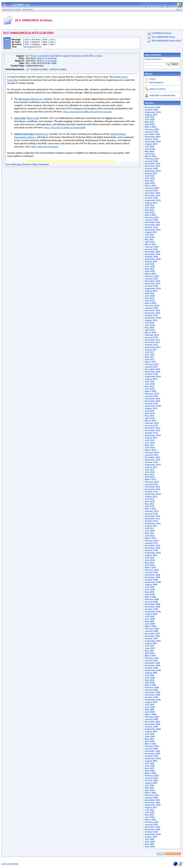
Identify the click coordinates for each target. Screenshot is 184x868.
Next (45, 40)
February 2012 (152, 511)
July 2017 (149, 352)
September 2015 (153, 406)
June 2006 (150, 678)
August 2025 (151, 115)
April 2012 (150, 506)
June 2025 (150, 120)
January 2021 (151, 249)
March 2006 (150, 685)
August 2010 (151, 555)
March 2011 (150, 538)
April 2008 (150, 624)
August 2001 (151, 807)
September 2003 (153, 759)
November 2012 (153, 489)
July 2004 (149, 734)
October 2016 (151, 374)
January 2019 (151, 308)
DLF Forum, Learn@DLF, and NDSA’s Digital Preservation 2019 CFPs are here (64, 56)
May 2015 (149, 416)
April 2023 (150, 183)
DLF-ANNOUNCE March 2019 (166, 41)
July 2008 (149, 617)
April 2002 (150, 790)
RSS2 (177, 854)
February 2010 (152, 570)
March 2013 (150, 479)
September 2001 (153, 805)
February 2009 (152, 599)
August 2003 (151, 761)
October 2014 (151, 433)
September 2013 (153, 465)
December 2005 (152, 692)
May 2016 (149, 386)
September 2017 (153, 347)
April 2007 (150, 653)
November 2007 (153, 636)
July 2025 (149, 117)
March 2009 (150, 597)
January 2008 (151, 631)
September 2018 (153, 318)
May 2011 (149, 533)
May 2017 (149, 357)
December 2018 (152, 311)
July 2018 (149, 323)
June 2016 (150, 384)
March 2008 (150, 626)
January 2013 (151, 484)
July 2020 (149, 264)
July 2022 (149, 205)
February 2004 (152, 746)
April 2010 (150, 565)
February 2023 (152, 188)
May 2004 (149, 739)
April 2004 (150, 741)
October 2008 (151, 609)
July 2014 (149, 440)
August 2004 (151, 732)
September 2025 (153, 112)
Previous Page (30, 165)
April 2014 (150, 448)
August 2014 (151, 438)
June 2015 (150, 413)
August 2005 (151, 702)
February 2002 (152, 795)
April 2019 (150, 301)
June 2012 (150, 501)
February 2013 (152, 482)
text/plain (35, 69)
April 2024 (150, 154)
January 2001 (151, 825)
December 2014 (152, 428)
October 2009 (151, 580)
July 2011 (149, 528)
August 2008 (151, 614)
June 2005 (150, 707)
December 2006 (152, 663)
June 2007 (150, 648)
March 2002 (150, 793)
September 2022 (153, 200)
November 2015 (153, 401)
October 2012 (151, 492)
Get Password (156, 83)
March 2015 (150, 421)
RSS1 (169, 854)
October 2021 (151, 227)
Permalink (44, 165)
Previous (36, 40)
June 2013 (150, 472)
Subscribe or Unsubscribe (162, 95)
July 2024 (149, 147)
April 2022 (150, 213)
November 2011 (153, 519)
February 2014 (152, 453)
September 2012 (153, 494)
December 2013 (152, 457)
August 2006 (151, 673)
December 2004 (152, 722)
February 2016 (152, 394)
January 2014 (151, 455)
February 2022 (152, 218)
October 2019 (151, 286)
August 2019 (151, 291)
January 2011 (151, 543)
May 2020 (149, 269)
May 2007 (149, 651)
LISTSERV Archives (162, 33)
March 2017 (150, 362)
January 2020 (151, 279)
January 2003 (151, 778)
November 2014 (153, 431)
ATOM (160, 854)
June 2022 (150, 208)
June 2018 (150, 325)
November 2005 (153, 695)
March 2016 (150, 391)
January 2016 (151, 396)
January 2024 (151, 161)
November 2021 (153, 225)
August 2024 (151, 144)
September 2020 (153, 259)
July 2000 (149, 839)
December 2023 (152, 164)
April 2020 (150, 271)
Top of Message (13, 165)
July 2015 (149, 411)
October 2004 (151, 727)
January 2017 (151, 367)
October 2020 (151, 257)
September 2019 (153, 289)
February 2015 (152, 423)
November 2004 (153, 724)
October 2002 (151, 781)
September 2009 (153, 582)
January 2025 (151, 132)
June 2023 (150, 178)
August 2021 (151, 232)
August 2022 (151, 203)
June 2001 (150, 812)
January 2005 (151, 719)
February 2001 (152, 822)
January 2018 (151, 337)
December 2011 (152, 516)
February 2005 (152, 717)
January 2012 (151, 514)
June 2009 (150, 590)
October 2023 (151, 169)
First (27, 40)
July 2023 (149, 176)
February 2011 (152, 541)
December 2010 (152, 546)
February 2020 (152, 276)
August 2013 (151, 467)
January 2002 (151, 798)
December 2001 (152, 800)
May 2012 (149, 504)
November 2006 (153, 666)
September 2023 (153, 171)
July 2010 (149, 558)
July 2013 (149, 470)
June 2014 (150, 443)
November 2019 (153, 284)
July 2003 (149, 763)
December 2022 (152, 193)
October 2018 (151, 315)
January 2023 (151, 191)
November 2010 (153, 548)
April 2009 (150, 595)
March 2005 (150, 714)
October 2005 (151, 697)
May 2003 (149, 768)
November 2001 (153, 803)
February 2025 (152, 129)
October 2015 (151, 404)
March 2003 (150, 773)
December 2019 (152, 281)
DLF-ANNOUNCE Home (164, 37)
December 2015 (152, 399)
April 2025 (150, 124)
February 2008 (152, 629)
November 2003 (153, 754)
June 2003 (150, 766)
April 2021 (150, 242)
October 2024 (151, 139)
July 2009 (149, 587)
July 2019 (149, 293)
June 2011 (150, 531)
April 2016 (150, 389)
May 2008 (149, 621)
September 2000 (153, 834)
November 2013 (153, 460)
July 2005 (149, 705)
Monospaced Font (32, 47)
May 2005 (149, 710)
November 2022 (153, 195)
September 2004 (153, 729)
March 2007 (150, 656)
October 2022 (151, 198)
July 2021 (149, 235)
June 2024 (150, 149)
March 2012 (150, 509)
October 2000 (151, 832)
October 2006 (151, 668)
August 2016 (151, 379)
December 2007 (152, 634)
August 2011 (151, 526)
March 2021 (150, 244)
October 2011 (151, 521)
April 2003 (150, 771)
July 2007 (149, 646)
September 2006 (153, 670)
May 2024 (149, 151)
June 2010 (150, 560)
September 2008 (153, 612)
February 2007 (152, 658)
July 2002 (149, 785)
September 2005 (153, 700)
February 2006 (152, 688)
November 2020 (153, 254)
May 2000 (149, 844)
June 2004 (150, 737)
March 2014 (150, 450)
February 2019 (152, 306)
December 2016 (152, 369)
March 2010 (150, 568)
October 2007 (151, 639)
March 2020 (150, 274)
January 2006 (151, 690)
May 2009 (149, 592)
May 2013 (149, 475)
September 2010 (153, 553)
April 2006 (150, 683)
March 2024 (150, 156)
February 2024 (152, 159)
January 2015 (151, 426)
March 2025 (150, 127)
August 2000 (151, 837)
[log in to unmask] (47, 58)
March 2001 (150, 820)
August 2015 (151, 408)
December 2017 (152, 340)
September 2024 (153, 142)
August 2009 (151, 585)
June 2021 (150, 237)
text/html (54, 69)
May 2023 (149, 181)
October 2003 (151, 756)
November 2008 (153, 607)
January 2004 (151, 749)
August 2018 (151, 320)
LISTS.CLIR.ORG (10, 864)
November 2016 (153, 372)
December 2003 (152, 751)
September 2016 (153, 377)
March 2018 (150, 333)
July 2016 (149, 382)
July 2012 (149, 499)
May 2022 (149, 210)
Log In (152, 79)
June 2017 (150, 355)
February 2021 (152, 247)
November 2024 (153, 137)
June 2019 (150, 296)
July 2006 (149, 675)
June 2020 (150, 266)
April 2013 (150, 477)
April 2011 (150, 536)
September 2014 (153, 435)
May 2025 (149, 122)
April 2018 (150, 330)
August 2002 (151, 783)
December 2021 (152, 222)
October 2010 (151, 550)
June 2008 (150, 619)
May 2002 (149, 788)
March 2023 (150, 186)
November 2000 (153, 830)
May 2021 (149, 240)
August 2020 (151, 262)
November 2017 (153, 342)
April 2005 (150, 712)
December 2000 (152, 827)
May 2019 (149, 298)
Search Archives (153, 55)
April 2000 (150, 847)
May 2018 (149, 328)
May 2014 (149, 445)
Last (52, 40)
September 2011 (153, 524)
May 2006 (149, 680)
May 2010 (149, 563)
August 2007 (151, 643)
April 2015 (150, 418)
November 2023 (153, 166)
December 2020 (152, 252)
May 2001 (149, 815)
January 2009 (151, 602)
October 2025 (151, 110)
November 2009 (153, 577)
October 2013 (151, 462)
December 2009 (152, 575)
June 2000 (150, 842)
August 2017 (151, 350)
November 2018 (153, 313)
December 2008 (152, 604)
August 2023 (151, 173)
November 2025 (153, 107)
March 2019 (150, 303)
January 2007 (151, 661)
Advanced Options (153, 59)
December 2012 (152, 487)
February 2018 (152, 335)
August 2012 (151, 497)
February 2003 (152, 776)
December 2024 (152, 134)
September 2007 (153, 641)
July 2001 (149, 810)
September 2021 (153, 230)
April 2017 (150, 360)
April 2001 (150, 817)
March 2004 (150, 744)
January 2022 (151, 220)
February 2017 (152, 364)
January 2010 (151, 572)
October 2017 (151, 345)
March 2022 (150, 215)
